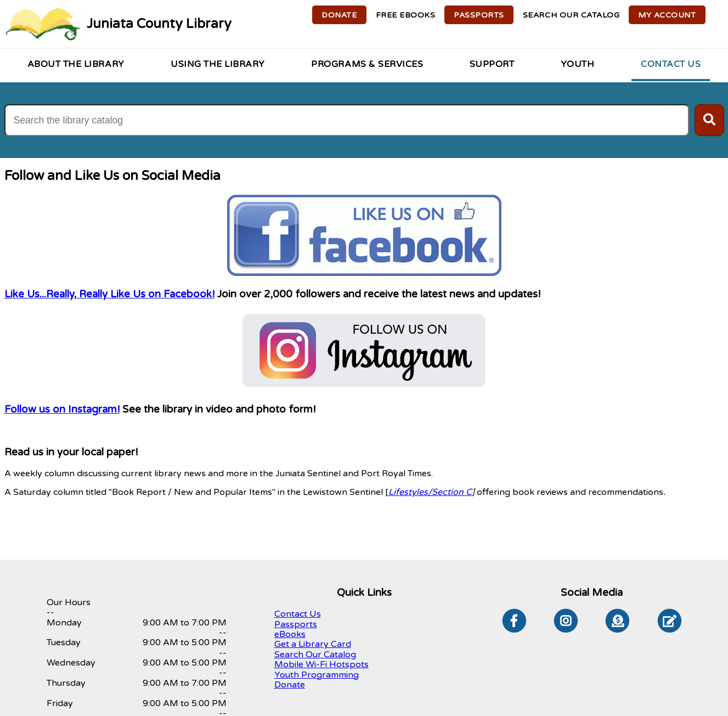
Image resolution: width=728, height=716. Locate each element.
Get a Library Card (313, 644)
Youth (578, 64)
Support (492, 64)
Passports (296, 624)
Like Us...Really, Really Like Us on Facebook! (109, 294)
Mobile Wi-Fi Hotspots (321, 664)
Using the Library (218, 64)
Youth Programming (317, 675)
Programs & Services (367, 64)
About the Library (76, 64)
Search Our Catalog (315, 655)
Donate (290, 685)
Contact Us (671, 64)
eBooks (290, 634)
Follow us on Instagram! (62, 409)
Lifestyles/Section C (430, 492)
